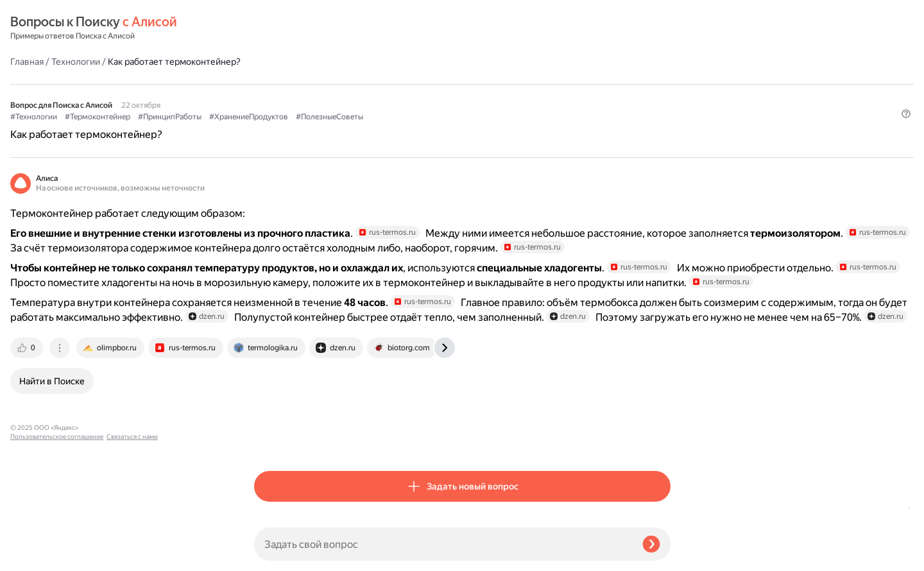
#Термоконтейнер (341, 84)
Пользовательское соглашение (57, 547)
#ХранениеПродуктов (492, 84)
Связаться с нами (36, 556)
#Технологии (278, 84)
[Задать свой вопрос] (443, 544)
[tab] (271, 439)
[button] (663, 105)
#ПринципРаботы (414, 84)
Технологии (320, 28)
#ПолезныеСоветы (573, 84)
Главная (271, 28)
